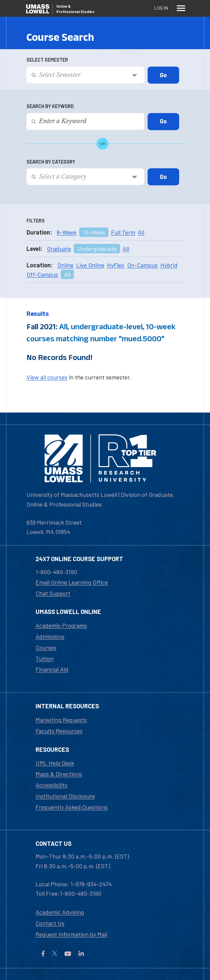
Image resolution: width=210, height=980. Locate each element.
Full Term (123, 232)
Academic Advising (60, 912)
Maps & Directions (59, 774)
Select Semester (47, 60)
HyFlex (116, 265)
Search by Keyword (50, 106)
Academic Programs (61, 625)
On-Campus (142, 265)
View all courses (47, 377)
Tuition (45, 658)
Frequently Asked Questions (72, 807)
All (141, 232)
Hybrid (169, 265)
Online (65, 265)
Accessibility (51, 785)
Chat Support (53, 593)
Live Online (90, 265)
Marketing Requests (61, 720)
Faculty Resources (59, 731)
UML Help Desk (55, 763)
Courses (46, 647)
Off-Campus (42, 274)
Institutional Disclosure (65, 796)
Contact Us (50, 923)
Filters (36, 221)
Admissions (50, 636)
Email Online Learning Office (72, 582)
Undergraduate (97, 249)
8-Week (67, 232)
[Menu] (181, 8)
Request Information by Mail (71, 934)
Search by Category (51, 162)
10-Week (94, 232)
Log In (161, 8)
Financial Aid (52, 669)
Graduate (59, 249)
